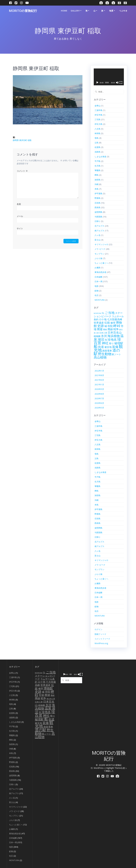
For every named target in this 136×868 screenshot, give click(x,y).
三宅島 (98, 119)
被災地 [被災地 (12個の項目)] (108, 347)
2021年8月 (99, 375)
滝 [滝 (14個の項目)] (106, 340)
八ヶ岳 (98, 235)
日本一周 (98, 281)
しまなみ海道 (100, 157)
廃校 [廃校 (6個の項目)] (105, 329)
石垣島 (98, 203)
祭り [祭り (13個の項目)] (111, 343)
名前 (19, 204)
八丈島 (98, 129)
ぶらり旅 (98, 258)
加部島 (98, 180)
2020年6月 (99, 403)
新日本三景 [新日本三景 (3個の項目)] (51, 699)
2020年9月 (99, 389)
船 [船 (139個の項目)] (96, 346)
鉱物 (97, 291)
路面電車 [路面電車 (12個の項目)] (107, 351)
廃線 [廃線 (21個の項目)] (110, 329)
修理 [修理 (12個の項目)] (113, 323)
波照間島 (98, 212)
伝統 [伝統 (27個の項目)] (107, 323)
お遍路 (98, 268)
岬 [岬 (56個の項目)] (115, 326)
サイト (20, 228)
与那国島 (98, 217)
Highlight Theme (114, 768)
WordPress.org (101, 643)
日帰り (98, 221)
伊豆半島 (98, 115)
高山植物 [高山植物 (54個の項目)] (100, 357)
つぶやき (123, 11)
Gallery (75, 11)
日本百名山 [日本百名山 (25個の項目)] (115, 332)
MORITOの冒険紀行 (23, 11)
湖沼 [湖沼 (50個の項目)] (101, 339)
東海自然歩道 (100, 272)
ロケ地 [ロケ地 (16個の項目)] (103, 319)
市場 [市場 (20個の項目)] (41, 695)
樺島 (97, 175)
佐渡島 (98, 147)
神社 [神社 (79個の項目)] (105, 343)
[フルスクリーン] (121, 83)
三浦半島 (98, 110)
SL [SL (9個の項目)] (103, 313)
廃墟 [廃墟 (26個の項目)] (100, 329)
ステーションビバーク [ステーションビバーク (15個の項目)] (108, 315)
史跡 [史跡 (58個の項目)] (101, 326)
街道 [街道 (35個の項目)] (101, 347)
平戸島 (98, 161)
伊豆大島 (98, 124)
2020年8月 (99, 394)
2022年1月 (99, 371)
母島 (97, 138)
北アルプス (99, 226)
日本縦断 (98, 277)
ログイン (98, 629)
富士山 (98, 240)
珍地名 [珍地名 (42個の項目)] (112, 339)
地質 (111, 11)
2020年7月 (99, 398)
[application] (109, 77)
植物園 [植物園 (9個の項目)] (97, 336)
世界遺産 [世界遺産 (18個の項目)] (99, 323)
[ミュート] (117, 83)
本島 (97, 189)
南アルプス (99, 231)
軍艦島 (98, 170)
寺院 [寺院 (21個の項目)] (110, 326)
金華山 (98, 106)
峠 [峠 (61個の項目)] (119, 326)
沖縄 (97, 184)
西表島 (98, 207)
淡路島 (98, 152)
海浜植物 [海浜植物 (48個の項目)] (114, 336)
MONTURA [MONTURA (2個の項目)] (98, 313)
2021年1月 (99, 384)
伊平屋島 (98, 193)
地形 (97, 286)
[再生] (97, 83)
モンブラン (99, 254)
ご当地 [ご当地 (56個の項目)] (110, 313)
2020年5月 (99, 408)
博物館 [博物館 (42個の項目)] (48, 688)
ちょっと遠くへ (101, 263)
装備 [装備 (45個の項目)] (115, 347)
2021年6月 (99, 380)
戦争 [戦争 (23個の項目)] (116, 329)
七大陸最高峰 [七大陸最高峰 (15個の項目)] (115, 319)
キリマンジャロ (101, 244)
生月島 (98, 166)
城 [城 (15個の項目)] (106, 326)
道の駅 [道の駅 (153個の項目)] (41, 730)
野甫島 (98, 198)
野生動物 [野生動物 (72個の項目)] (105, 354)
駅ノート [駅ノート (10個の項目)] (116, 354)
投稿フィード (100, 634)
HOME (64, 11)
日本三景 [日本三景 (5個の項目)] (103, 333)
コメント (22, 171)
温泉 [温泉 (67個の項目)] (48, 708)
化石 (97, 295)
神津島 (98, 133)
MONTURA (100, 300)
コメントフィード (102, 639)
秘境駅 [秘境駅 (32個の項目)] (119, 343)
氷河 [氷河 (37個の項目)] (104, 336)
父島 (97, 143)
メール (20, 216)
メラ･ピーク (100, 249)
